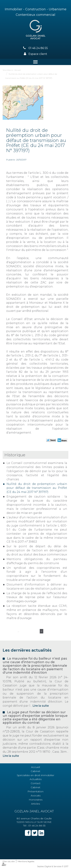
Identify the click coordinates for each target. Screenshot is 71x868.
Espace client (38, 54)
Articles (35, 804)
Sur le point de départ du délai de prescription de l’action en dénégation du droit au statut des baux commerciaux (37, 550)
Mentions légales (26, 861)
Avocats (36, 796)
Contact (36, 783)
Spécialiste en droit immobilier (35, 775)
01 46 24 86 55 (38, 48)
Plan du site (9, 861)
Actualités (36, 779)
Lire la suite (41, 706)
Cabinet (35, 771)
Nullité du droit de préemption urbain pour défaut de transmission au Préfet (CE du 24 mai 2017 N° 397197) (37, 488)
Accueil (18, 70)
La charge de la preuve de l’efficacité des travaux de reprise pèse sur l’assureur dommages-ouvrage (37, 597)
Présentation (35, 791)
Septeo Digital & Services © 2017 (53, 866)
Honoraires (36, 800)
